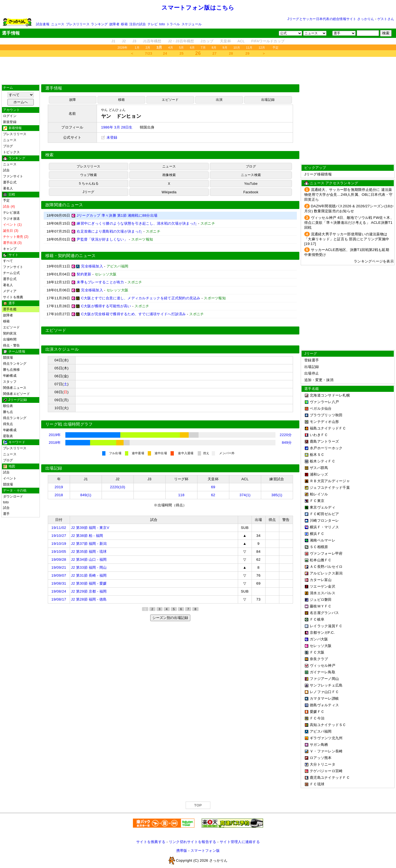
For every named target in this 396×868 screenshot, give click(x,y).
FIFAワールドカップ (268, 41)
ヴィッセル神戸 (323, 665)
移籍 (124, 24)
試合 (6, 170)
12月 (262, 48)
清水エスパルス (323, 593)
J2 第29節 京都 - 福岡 (89, 591)
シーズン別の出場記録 (170, 618)
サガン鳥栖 (319, 745)
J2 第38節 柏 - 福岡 (87, 536)
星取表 (8, 436)
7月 (203, 48)
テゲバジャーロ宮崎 (326, 771)
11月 (249, 48)
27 (215, 53)
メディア (10, 291)
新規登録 (10, 122)
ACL (241, 41)
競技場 (8, 358)
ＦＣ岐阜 (317, 619)
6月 (193, 48)
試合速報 (43, 24)
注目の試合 (138, 24)
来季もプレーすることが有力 (100, 282)
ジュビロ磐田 (321, 600)
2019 (59, 487)
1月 (137, 48)
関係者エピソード (16, 394)
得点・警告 (11, 345)
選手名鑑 (10, 309)
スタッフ (10, 382)
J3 (134, 41)
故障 (72, 100)
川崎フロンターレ (324, 520)
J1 (113, 41)
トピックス (11, 152)
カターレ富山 (321, 580)
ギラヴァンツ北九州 (326, 738)
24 (165, 53)
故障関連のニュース (64, 205)
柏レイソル (319, 494)
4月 (171, 48)
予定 (275, 48)
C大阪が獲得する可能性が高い (106, 306)
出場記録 (268, 100)
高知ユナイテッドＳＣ (328, 725)
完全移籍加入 (92, 266)
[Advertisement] (198, 71)
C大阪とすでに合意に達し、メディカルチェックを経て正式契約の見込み (141, 298)
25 (182, 53)
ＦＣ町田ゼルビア (324, 514)
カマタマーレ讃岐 (324, 698)
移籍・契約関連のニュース (71, 256)
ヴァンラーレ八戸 (324, 402)
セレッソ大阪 (321, 646)
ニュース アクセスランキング (334, 183)
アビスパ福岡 (321, 731)
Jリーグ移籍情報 (318, 174)
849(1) (86, 495)
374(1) (245, 495)
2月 (148, 48)
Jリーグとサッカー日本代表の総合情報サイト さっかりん (331, 19)
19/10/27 (59, 536)
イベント (10, 478)
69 (213, 487)
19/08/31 (59, 583)
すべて (8, 261)
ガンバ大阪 (319, 639)
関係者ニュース (15, 388)
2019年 (55, 435)
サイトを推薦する (151, 842)
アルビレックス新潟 (326, 573)
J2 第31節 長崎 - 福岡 (89, 575)
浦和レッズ (319, 474)
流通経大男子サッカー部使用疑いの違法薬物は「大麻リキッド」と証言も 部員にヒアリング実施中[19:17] (347, 239)
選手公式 (10, 182)
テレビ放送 (11, 213)
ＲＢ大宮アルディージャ (330, 481)
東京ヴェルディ (323, 507)
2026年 (123, 48)
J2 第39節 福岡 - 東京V (90, 528)
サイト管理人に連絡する (240, 842)
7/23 (149, 53)
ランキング (99, 24)
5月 (182, 48)
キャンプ (10, 249)
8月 (214, 48)
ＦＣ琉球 (317, 784)
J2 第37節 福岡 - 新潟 (89, 544)
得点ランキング (15, 364)
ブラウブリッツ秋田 (326, 415)
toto (162, 24)
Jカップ (207, 41)
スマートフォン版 (205, 851)
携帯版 (182, 851)
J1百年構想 (152, 41)
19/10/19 (59, 544)
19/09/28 (59, 559)
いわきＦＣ (319, 435)
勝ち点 (8, 412)
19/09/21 (59, 567)
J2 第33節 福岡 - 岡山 (89, 567)
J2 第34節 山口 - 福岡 (89, 559)
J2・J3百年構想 (181, 41)
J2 (124, 41)
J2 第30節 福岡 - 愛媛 (89, 583)
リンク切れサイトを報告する (193, 842)
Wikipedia (169, 192)
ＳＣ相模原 (319, 547)
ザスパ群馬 (319, 468)
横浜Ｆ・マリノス (324, 527)
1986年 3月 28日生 (117, 127)
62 (213, 495)
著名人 (8, 188)
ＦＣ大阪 (317, 652)
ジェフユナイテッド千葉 (330, 488)
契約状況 (10, 333)
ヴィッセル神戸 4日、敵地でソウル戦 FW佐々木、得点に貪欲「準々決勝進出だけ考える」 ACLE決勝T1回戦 (349, 223)
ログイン (10, 116)
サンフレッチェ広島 (326, 685)
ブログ (8, 146)
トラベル (173, 24)
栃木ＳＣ (317, 455)
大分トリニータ (323, 764)
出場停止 (312, 373)
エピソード (11, 327)
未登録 (109, 137)
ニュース (58, 24)
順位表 (8, 406)
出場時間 (10, 339)
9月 (225, 48)
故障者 (114, 24)
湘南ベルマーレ (323, 540)
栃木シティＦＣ (323, 461)
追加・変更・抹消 (319, 380)
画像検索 (169, 175)
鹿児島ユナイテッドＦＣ (330, 778)
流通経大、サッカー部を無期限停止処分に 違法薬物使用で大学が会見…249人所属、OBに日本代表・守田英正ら (348, 195)
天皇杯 (225, 41)
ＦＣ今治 (317, 718)
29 (248, 53)
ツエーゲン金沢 (323, 586)
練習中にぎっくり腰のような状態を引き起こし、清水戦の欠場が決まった (137, 223)
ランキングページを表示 (374, 261)
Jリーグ (89, 192)
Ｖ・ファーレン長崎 (326, 751)
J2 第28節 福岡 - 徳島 (89, 599)
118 (181, 495)
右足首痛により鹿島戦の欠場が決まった (109, 231)
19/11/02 (59, 528)
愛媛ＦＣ (317, 712)
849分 (287, 443)
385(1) (277, 495)
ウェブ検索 (89, 175)
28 (231, 53)
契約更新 (84, 274)
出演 (219, 100)
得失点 (8, 424)
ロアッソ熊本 (321, 758)
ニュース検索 (251, 175)
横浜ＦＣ (317, 534)
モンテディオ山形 (324, 422)
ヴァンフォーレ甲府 (326, 553)
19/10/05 (59, 552)
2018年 (55, 443)
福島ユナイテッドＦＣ (328, 428)
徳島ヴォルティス (324, 705)
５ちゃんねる (88, 183)
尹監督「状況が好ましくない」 (102, 239)
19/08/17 (59, 599)
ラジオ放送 (11, 219)
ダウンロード (13, 496)
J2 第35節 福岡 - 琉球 (89, 552)
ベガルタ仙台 (321, 408)
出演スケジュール (62, 349)
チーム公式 (11, 273)
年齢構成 (10, 376)
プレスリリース (78, 24)
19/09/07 (59, 575)
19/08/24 (59, 591)
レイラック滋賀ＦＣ (326, 626)
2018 (59, 495)
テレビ (153, 24)
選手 (6, 514)
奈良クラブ (319, 659)
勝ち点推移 (11, 370)
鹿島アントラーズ (324, 441)
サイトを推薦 (13, 297)
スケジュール (192, 24)
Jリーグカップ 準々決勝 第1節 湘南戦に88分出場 (117, 215)
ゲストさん (386, 19)
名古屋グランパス (324, 613)
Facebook (251, 192)
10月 (237, 48)
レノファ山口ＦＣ (324, 692)
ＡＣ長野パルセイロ (326, 567)
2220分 (286, 435)
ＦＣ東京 (317, 501)
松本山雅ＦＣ (321, 560)
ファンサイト (13, 176)
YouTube (251, 184)
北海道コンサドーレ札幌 (330, 395)
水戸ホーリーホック (326, 448)
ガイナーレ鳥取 (323, 672)
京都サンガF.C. (322, 633)
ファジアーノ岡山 (324, 679)
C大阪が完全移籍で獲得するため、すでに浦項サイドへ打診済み (133, 314)
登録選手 (312, 360)
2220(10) (118, 487)
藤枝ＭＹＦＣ (321, 606)
